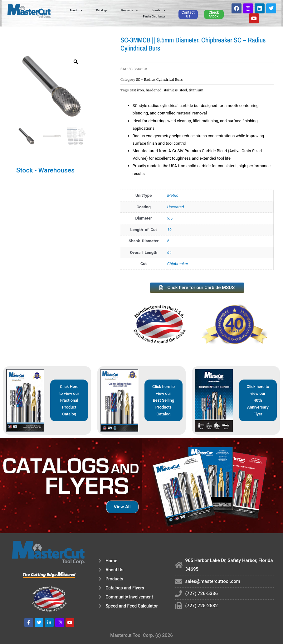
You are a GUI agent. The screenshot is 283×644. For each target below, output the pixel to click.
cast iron (137, 90)
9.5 (170, 218)
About (76, 10)
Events (159, 10)
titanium (196, 90)
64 (169, 252)
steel (183, 90)
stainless (171, 90)
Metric (173, 195)
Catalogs (102, 10)
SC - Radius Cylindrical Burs (159, 80)
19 (169, 230)
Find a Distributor (154, 17)
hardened (154, 90)
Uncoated (176, 207)
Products (130, 10)
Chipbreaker (178, 264)
